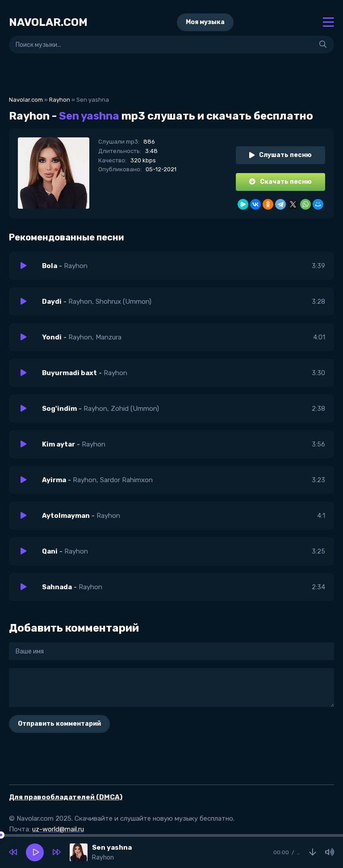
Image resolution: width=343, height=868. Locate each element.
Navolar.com (26, 100)
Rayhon (60, 100)
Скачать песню (280, 182)
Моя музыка (205, 22)
